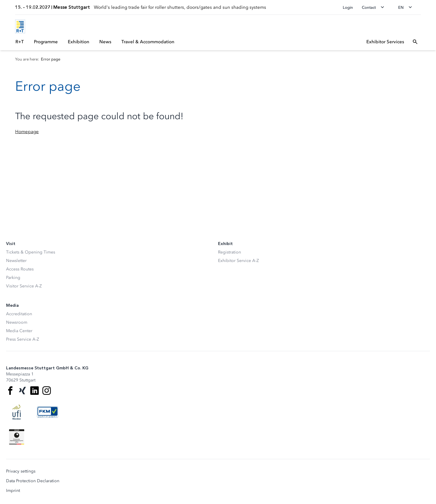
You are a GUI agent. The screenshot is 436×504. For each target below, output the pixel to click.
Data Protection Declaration (33, 481)
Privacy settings (21, 471)
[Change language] (407, 7)
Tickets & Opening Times (31, 252)
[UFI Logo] (17, 412)
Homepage (27, 132)
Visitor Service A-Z (24, 286)
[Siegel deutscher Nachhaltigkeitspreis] (17, 437)
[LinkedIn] (35, 391)
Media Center (19, 331)
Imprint (13, 491)
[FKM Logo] (48, 412)
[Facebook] (10, 391)
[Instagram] (47, 391)
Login (348, 7)
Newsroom (17, 322)
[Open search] (415, 42)
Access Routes (20, 269)
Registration (230, 252)
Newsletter (16, 261)
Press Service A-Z (23, 339)
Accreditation (19, 314)
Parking (13, 278)
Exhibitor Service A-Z (238, 261)
